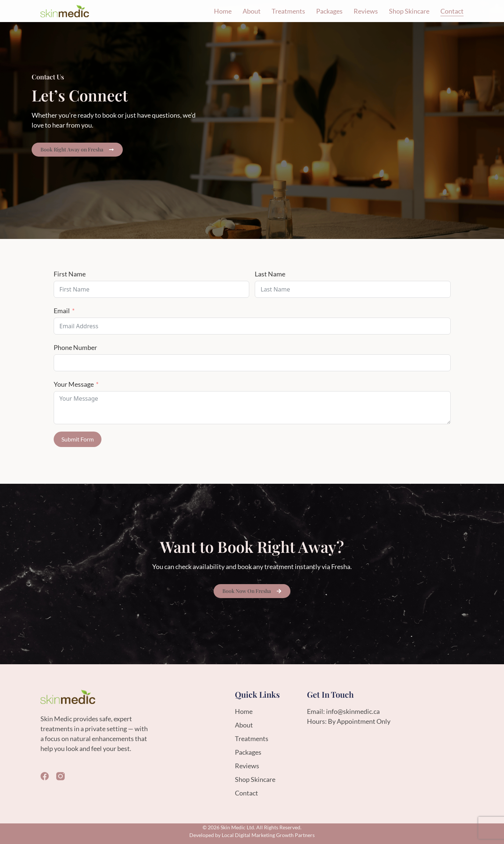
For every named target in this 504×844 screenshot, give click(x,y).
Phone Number (75, 347)
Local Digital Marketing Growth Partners (268, 835)
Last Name (270, 274)
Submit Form (78, 439)
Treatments (288, 11)
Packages (329, 11)
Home (223, 11)
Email (62, 311)
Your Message (74, 384)
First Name (70, 274)
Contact (452, 11)
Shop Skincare (409, 11)
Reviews (366, 11)
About (252, 11)
